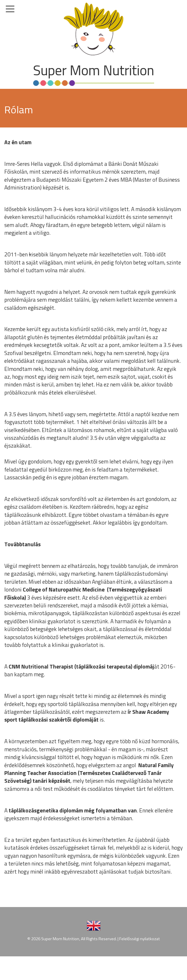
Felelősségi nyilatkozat (140, 939)
